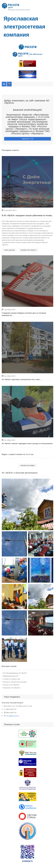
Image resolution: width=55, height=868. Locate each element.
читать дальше (9, 250)
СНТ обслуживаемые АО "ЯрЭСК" (15, 673)
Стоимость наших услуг (12, 679)
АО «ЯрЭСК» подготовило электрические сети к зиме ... (22, 379)
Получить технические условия (15, 682)
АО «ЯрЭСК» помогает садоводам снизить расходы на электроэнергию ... (27, 445)
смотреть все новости (28, 250)
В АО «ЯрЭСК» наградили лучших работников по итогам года (27, 216)
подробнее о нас (27, 139)
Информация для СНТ (11, 676)
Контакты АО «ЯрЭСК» (11, 685)
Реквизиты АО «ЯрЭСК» (12, 688)
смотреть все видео (27, 465)
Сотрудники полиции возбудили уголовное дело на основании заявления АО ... (24, 314)
